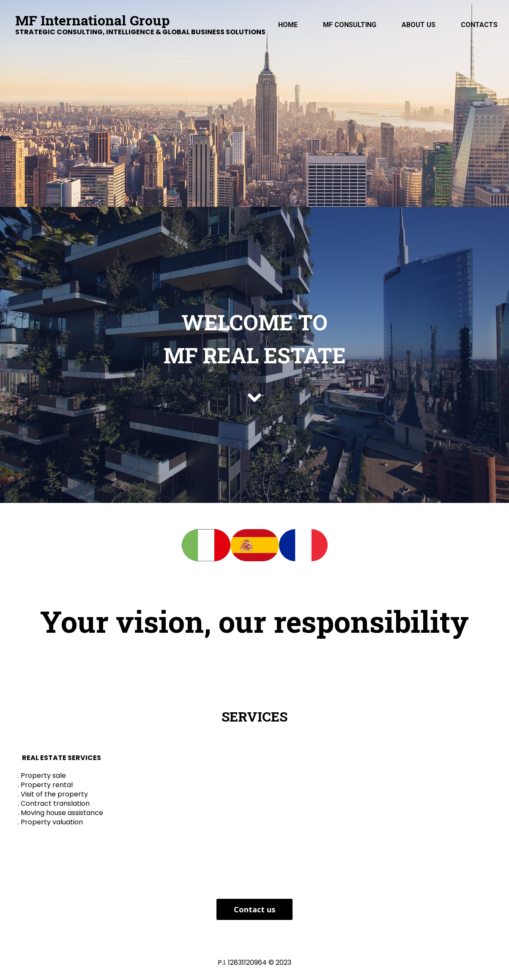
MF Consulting (350, 25)
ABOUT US (419, 25)
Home (288, 25)
